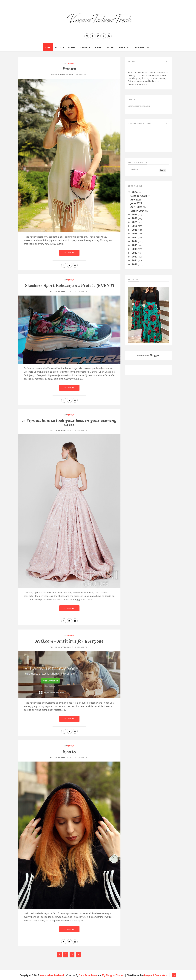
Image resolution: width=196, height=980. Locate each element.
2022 (135, 218)
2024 (135, 192)
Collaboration (141, 47)
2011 (135, 260)
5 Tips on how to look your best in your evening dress (69, 422)
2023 (135, 214)
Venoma (71, 63)
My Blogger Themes (113, 975)
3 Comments (81, 757)
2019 (135, 230)
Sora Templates (88, 975)
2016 (135, 241)
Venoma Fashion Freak (52, 975)
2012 (135, 257)
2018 (135, 233)
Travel (72, 47)
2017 (135, 237)
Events (111, 47)
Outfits (60, 47)
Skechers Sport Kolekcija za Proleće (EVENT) (69, 285)
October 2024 (139, 196)
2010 (135, 264)
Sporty (69, 751)
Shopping (85, 47)
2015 (135, 245)
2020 (135, 226)
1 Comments (81, 75)
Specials (123, 47)
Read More (69, 253)
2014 (135, 249)
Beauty (99, 47)
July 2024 (136, 200)
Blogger (154, 355)
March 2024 (138, 211)
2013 (135, 253)
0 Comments (81, 430)
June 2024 (137, 203)
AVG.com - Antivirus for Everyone (69, 641)
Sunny (69, 69)
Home (48, 47)
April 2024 (137, 207)
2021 (135, 222)
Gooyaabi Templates (155, 975)
